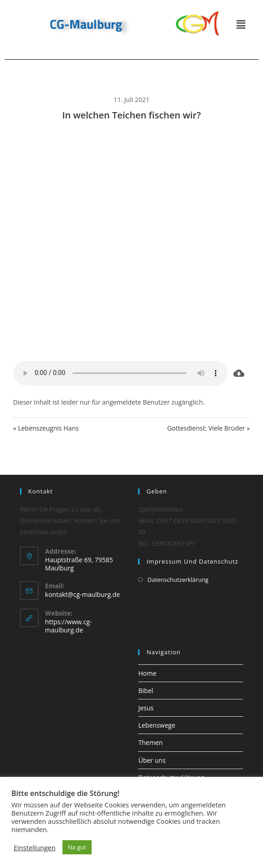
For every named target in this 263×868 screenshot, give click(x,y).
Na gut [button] (77, 847)
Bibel (146, 691)
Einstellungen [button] (35, 847)
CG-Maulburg (86, 24)
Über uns (152, 760)
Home (147, 673)
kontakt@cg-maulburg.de (83, 594)
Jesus (146, 708)
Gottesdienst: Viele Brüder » (209, 428)
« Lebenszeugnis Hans (46, 428)
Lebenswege (157, 725)
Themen (150, 742)
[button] (241, 24)
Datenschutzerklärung (178, 580)
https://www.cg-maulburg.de (69, 626)
